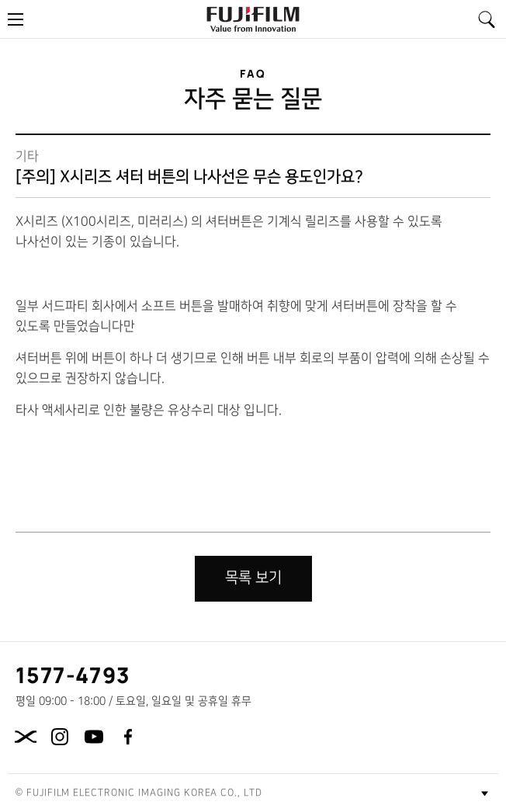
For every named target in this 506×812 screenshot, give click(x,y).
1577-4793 (73, 675)
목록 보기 (253, 578)
